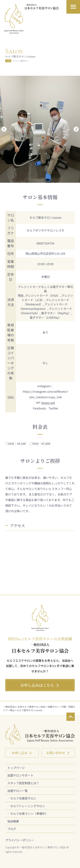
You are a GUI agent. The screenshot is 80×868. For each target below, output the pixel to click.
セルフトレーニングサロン (28, 806)
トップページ (16, 768)
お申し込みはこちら (40, 685)
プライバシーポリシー (20, 840)
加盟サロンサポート (20, 775)
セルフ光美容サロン (23, 798)
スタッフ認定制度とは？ (23, 783)
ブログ (12, 829)
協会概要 (13, 821)
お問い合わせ (58, 753)
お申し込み (22, 753)
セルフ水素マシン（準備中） (29, 813)
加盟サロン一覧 (17, 791)
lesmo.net (48, 403)
